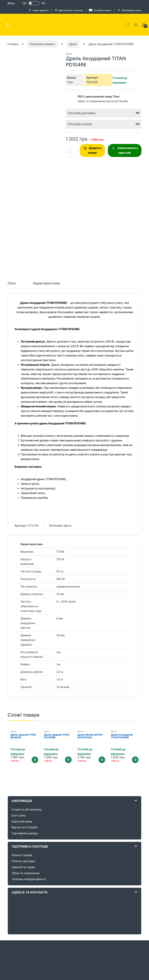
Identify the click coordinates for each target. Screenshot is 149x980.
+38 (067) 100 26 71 (90, 972)
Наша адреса (38, 10)
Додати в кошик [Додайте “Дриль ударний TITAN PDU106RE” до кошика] (68, 653)
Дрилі (73, 44)
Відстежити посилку (69, 10)
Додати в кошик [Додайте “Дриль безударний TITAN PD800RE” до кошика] (135, 653)
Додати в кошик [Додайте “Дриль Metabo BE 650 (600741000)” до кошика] (102, 653)
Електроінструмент (42, 44)
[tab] (12, 178)
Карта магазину (22, 714)
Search (128, 25)
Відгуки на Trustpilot (25, 720)
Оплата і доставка (23, 754)
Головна (13, 44)
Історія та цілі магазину (27, 702)
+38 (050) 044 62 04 (60, 972)
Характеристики (46, 176)
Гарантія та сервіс (23, 760)
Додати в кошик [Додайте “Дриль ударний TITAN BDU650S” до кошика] (35, 653)
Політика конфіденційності (29, 772)
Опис (12, 176)
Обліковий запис (129, 10)
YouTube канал (100, 10)
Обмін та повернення (26, 766)
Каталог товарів (22, 748)
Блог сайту (19, 708)
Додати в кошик (95, 150)
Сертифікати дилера (25, 726)
